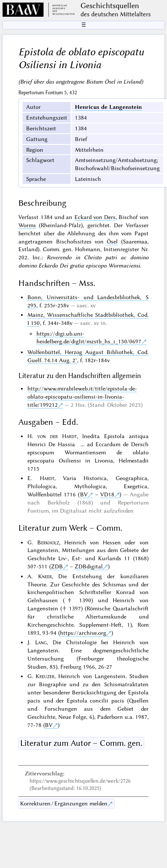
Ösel (112, 241)
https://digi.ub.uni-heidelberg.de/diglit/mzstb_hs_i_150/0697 (89, 338)
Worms (27, 225)
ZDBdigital (89, 566)
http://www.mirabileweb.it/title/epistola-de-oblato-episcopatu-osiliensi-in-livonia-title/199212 (82, 396)
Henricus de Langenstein (108, 107)
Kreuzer (45, 676)
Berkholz (48, 542)
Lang (41, 642)
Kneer (45, 576)
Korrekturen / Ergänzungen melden (64, 803)
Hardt (47, 478)
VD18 (107, 494)
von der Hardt (57, 436)
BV (84, 494)
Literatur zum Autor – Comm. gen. (81, 743)
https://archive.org (83, 633)
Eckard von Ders (95, 217)
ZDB (57, 566)
